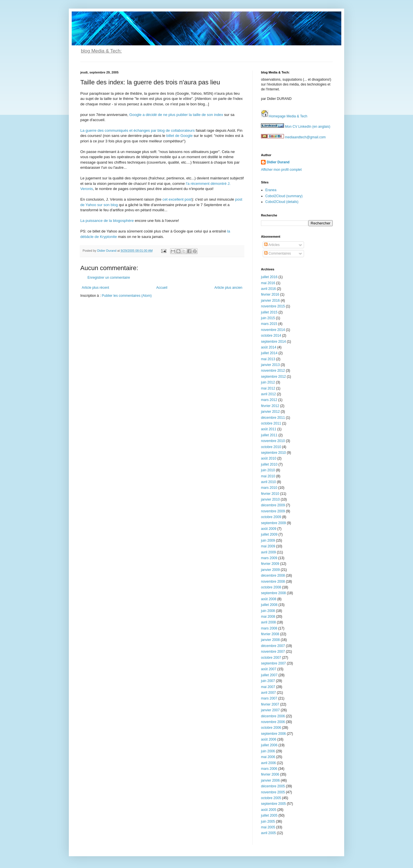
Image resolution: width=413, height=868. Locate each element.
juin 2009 (268, 540)
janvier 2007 (270, 710)
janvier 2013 (270, 365)
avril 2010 (268, 482)
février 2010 (270, 494)
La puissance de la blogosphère (107, 221)
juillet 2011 (269, 435)
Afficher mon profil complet (281, 170)
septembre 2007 (273, 663)
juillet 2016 (269, 277)
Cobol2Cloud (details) (282, 202)
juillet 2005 (269, 815)
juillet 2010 (269, 464)
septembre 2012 (273, 377)
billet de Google (180, 136)
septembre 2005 (273, 804)
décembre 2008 (273, 576)
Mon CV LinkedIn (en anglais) (296, 127)
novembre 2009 (273, 511)
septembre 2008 (273, 593)
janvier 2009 (270, 570)
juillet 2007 (269, 675)
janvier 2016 (270, 301)
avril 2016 (268, 289)
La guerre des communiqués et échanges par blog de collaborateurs (138, 130)
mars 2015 (269, 324)
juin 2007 (268, 681)
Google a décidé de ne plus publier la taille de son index (176, 115)
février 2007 (270, 704)
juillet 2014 (269, 353)
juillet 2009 (269, 534)
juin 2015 (268, 318)
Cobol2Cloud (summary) (284, 196)
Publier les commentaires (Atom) (127, 296)
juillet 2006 (269, 745)
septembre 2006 (273, 734)
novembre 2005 (273, 792)
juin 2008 (268, 611)
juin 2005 (268, 821)
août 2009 (269, 529)
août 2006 (269, 739)
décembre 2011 (273, 418)
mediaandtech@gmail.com (293, 137)
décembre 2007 (273, 646)
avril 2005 (268, 833)
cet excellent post (177, 199)
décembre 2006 (273, 716)
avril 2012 (268, 394)
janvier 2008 (270, 640)
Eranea (271, 190)
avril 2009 (268, 552)
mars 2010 (269, 488)
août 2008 (269, 599)
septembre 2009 (273, 523)
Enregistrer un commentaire (109, 278)
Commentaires (277, 253)
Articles (272, 245)
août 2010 (269, 458)
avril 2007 (268, 693)
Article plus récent (95, 288)
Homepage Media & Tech (284, 116)
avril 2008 (268, 622)
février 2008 (270, 634)
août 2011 (269, 429)
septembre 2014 (273, 342)
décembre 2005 (273, 786)
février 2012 (270, 406)
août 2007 (269, 669)
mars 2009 (269, 558)
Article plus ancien (228, 288)
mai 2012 (268, 388)
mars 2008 (269, 628)
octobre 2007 (271, 658)
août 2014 (269, 347)
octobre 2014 (271, 336)
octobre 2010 (271, 447)
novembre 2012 (273, 371)
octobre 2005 (271, 798)
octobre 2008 (271, 587)
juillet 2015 (269, 312)
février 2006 (270, 774)
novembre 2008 (273, 582)
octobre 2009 (271, 517)
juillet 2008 (269, 605)
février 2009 (270, 564)
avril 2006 (268, 763)
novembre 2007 (273, 652)
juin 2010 (268, 470)
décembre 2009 (273, 505)
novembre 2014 (273, 330)
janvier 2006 (270, 780)
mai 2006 (268, 757)
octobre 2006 (271, 728)
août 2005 (269, 810)
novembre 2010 (273, 441)
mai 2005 (268, 827)
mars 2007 (269, 698)
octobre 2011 (271, 423)
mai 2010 (268, 476)
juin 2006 (268, 751)
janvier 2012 (270, 412)
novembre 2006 (273, 722)
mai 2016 (268, 283)
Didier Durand (278, 162)
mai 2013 (268, 359)
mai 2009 (268, 546)
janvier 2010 (270, 499)
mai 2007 (268, 687)
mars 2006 (269, 769)
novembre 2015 (273, 306)
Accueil (162, 288)
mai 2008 (268, 617)
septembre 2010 (273, 453)
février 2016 (270, 294)
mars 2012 (269, 400)
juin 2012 (268, 382)
